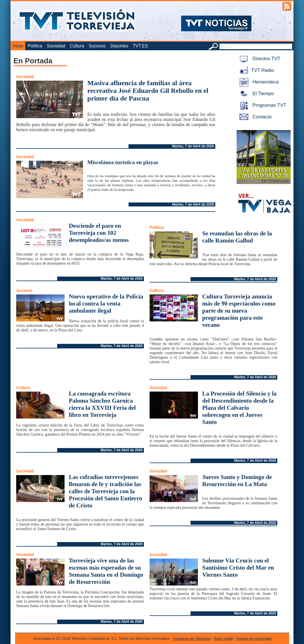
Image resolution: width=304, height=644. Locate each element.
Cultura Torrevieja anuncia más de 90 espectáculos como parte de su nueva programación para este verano (239, 311)
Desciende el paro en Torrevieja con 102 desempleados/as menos (99, 233)
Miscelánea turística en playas (123, 162)
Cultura (77, 46)
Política (35, 46)
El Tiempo (256, 94)
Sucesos (97, 46)
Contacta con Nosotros (192, 638)
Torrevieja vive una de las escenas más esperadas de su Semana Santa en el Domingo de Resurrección (106, 571)
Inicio (18, 46)
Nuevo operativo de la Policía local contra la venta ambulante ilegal (106, 304)
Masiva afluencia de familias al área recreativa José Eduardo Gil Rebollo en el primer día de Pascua (148, 91)
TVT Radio (256, 70)
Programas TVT (262, 105)
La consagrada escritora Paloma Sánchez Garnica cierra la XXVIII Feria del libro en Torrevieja (102, 404)
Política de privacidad (254, 638)
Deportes (119, 46)
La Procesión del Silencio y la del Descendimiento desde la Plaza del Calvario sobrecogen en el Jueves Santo (239, 408)
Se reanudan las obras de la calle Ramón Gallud (237, 237)
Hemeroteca (258, 82)
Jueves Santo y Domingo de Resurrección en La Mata (237, 481)
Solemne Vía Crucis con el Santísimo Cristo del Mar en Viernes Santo (238, 568)
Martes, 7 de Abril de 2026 (193, 146)
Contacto (255, 117)
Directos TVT (259, 59)
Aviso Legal (223, 638)
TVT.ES (140, 46)
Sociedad (56, 46)
